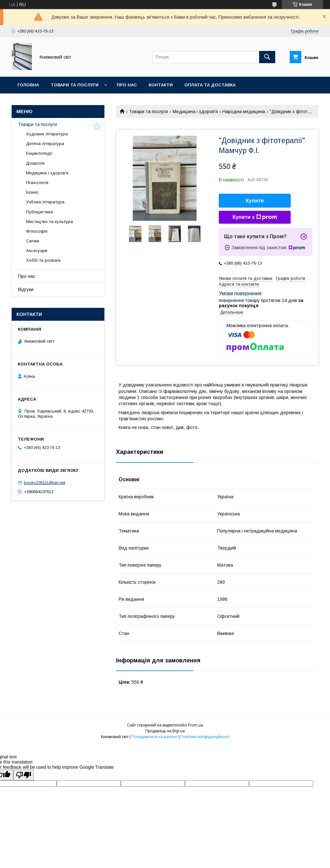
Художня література (47, 134)
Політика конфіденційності (205, 737)
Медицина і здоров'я (195, 112)
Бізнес (32, 192)
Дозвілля (35, 163)
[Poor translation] (24, 775)
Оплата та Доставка (210, 85)
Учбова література (45, 202)
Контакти (161, 85)
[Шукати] (267, 57)
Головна (28, 85)
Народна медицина (244, 112)
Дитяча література (45, 144)
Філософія (37, 231)
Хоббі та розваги (43, 260)
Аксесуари (37, 251)
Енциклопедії (39, 153)
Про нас (127, 85)
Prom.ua (195, 725)
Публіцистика (39, 212)
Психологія (37, 183)
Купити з (255, 217)
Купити (255, 201)
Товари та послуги (75, 85)
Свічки (33, 241)
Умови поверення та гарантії (54, 102)
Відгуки (26, 289)
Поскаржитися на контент (155, 737)
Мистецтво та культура (49, 222)
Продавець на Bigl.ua (165, 731)
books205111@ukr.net (44, 483)
